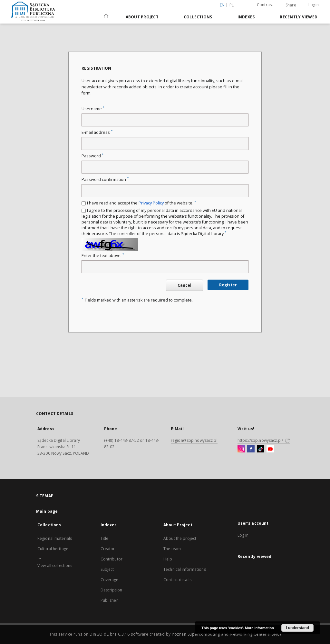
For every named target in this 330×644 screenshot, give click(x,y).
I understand (297, 628)
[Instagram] (241, 449)
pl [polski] (232, 5)
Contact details (177, 580)
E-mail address (97, 132)
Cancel (184, 285)
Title (105, 538)
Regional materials (55, 538)
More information (259, 628)
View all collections (55, 565)
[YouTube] (270, 449)
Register (228, 285)
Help (168, 559)
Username (93, 109)
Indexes (246, 17)
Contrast (265, 5)
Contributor (112, 559)
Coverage (110, 580)
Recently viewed (299, 17)
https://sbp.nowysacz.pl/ (264, 440)
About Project (142, 17)
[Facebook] (251, 449)
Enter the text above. (103, 256)
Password (92, 156)
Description (111, 590)
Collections (198, 17)
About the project (180, 538)
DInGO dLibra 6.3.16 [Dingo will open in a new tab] (110, 634)
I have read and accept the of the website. (141, 203)
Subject (107, 569)
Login (314, 5)
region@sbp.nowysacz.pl (194, 440)
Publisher (109, 600)
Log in (243, 535)
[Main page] (106, 17)
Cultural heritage (53, 549)
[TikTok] (261, 449)
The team (172, 549)
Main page (47, 511)
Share (291, 5)
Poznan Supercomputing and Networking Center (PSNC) (226, 634)
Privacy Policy (151, 203)
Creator (108, 549)
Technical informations (185, 569)
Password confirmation (105, 179)
